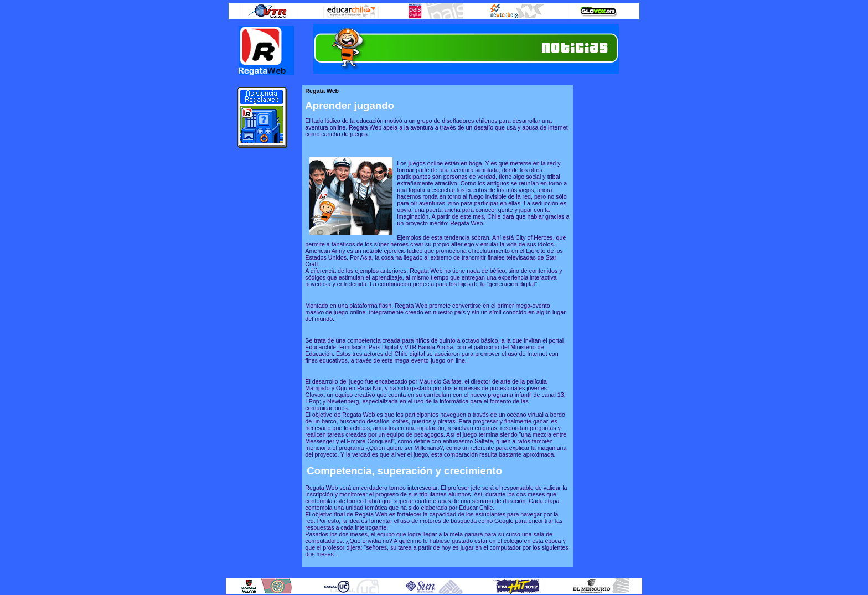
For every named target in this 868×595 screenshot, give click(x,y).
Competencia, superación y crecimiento (404, 471)
